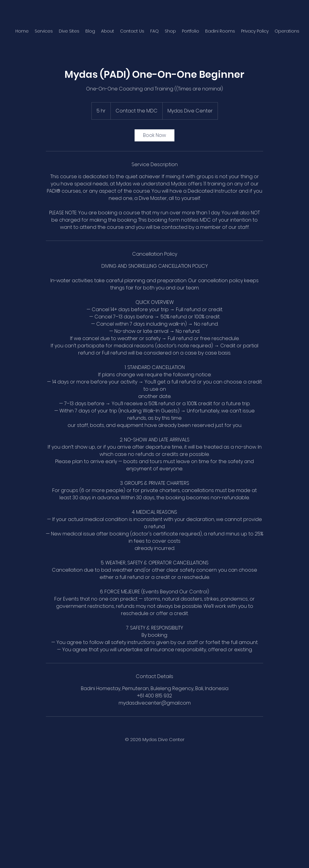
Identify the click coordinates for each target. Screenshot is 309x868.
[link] (154, 135)
